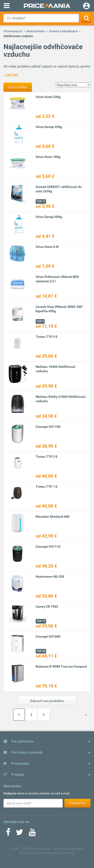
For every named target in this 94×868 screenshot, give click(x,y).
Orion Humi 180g (48, 157)
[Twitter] (20, 834)
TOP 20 (41, 651)
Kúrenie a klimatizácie (63, 31)
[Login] (86, 6)
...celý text (11, 74)
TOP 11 (41, 201)
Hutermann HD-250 (50, 577)
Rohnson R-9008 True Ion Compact (61, 666)
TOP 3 (40, 321)
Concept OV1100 (48, 427)
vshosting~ (68, 853)
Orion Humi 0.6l (47, 247)
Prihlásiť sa (77, 803)
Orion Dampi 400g (49, 217)
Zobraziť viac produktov (47, 701)
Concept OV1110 (48, 547)
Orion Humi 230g (48, 97)
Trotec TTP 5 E (47, 337)
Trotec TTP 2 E (47, 457)
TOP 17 (41, 621)
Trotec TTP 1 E (47, 487)
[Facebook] (8, 834)
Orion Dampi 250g (49, 127)
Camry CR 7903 (47, 606)
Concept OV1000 (48, 636)
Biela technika (36, 31)
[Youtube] (32, 834)
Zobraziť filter (18, 87)
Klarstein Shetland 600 (53, 517)
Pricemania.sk (13, 31)
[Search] (86, 18)
